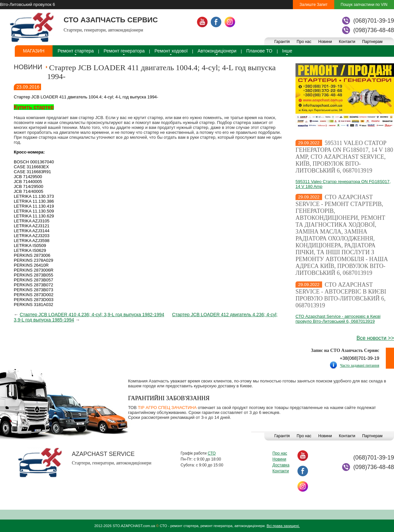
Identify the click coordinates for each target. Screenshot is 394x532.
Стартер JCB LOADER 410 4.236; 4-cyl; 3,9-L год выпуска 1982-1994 (92, 315)
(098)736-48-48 (374, 30)
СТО (211, 453)
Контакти (347, 42)
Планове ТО (259, 51)
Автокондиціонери (217, 51)
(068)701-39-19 (374, 21)
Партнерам (372, 42)
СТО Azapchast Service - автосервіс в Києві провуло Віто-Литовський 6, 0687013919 (341, 295)
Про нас (304, 42)
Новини (325, 42)
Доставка (281, 465)
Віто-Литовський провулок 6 (27, 4)
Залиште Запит (313, 5)
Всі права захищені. (283, 526)
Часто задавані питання (360, 365)
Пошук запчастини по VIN (364, 5)
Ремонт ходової (171, 51)
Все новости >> (375, 338)
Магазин (34, 51)
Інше (287, 51)
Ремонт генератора (124, 51)
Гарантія (282, 42)
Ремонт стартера (76, 51)
